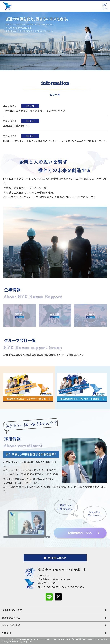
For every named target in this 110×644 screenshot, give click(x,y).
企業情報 (6, 633)
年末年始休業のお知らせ (17, 126)
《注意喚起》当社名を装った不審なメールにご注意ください (34, 111)
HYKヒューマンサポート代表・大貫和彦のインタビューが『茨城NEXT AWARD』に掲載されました (54, 141)
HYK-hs (30, 106)
